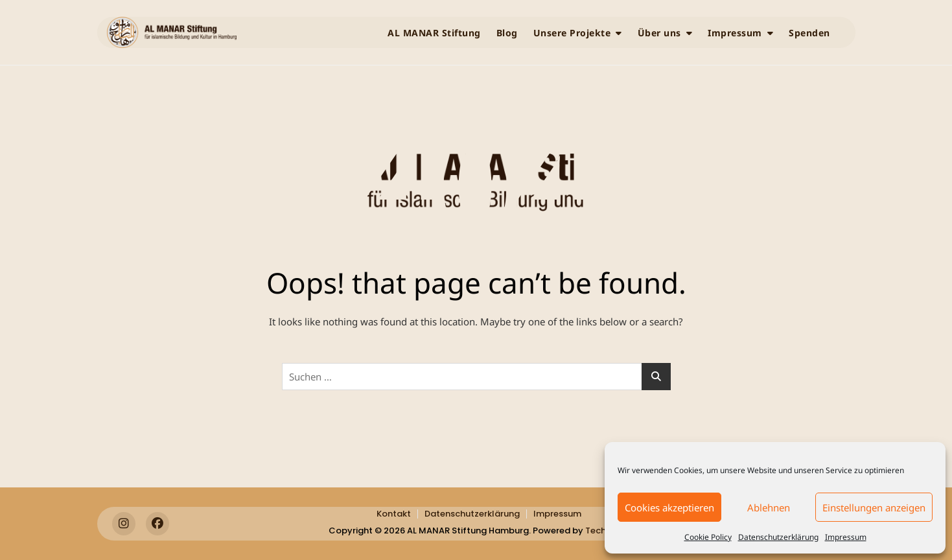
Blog (507, 33)
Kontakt (394, 514)
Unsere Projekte (572, 33)
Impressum (846, 537)
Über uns (659, 33)
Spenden (809, 33)
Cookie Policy (708, 537)
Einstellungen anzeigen (874, 507)
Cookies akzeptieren (669, 507)
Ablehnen (769, 507)
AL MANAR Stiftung (434, 33)
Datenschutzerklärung (778, 537)
